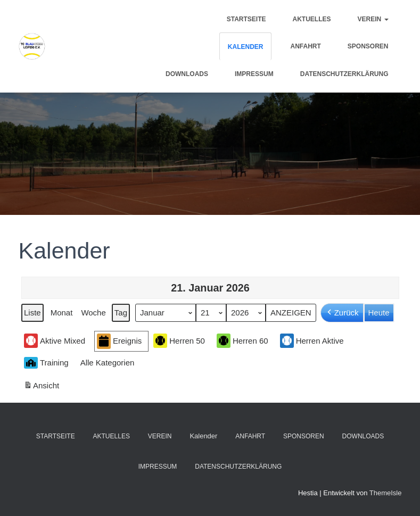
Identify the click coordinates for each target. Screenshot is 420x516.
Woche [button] (93, 313)
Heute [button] (378, 313)
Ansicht (43, 387)
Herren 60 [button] (242, 341)
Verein (373, 19)
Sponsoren (368, 46)
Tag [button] (120, 313)
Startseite (246, 19)
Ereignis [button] (119, 341)
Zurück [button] (341, 313)
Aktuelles (311, 19)
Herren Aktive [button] (311, 341)
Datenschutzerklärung (344, 74)
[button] (109, 363)
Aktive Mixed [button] (55, 341)
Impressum (254, 74)
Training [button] (46, 363)
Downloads (187, 74)
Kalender (246, 47)
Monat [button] (61, 313)
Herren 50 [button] (179, 341)
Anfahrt (305, 46)
